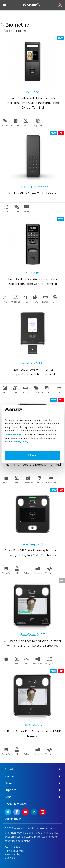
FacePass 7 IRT (32, 363)
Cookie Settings (13, 434)
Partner (10, 776)
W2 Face (33, 92)
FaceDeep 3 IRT (32, 635)
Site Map (10, 858)
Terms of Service (14, 851)
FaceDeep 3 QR (32, 544)
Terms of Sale (12, 847)
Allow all (32, 455)
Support (10, 790)
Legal (8, 797)
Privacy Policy (21, 442)
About (9, 769)
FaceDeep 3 (33, 725)
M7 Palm (33, 273)
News (8, 783)
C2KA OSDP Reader (33, 187)
